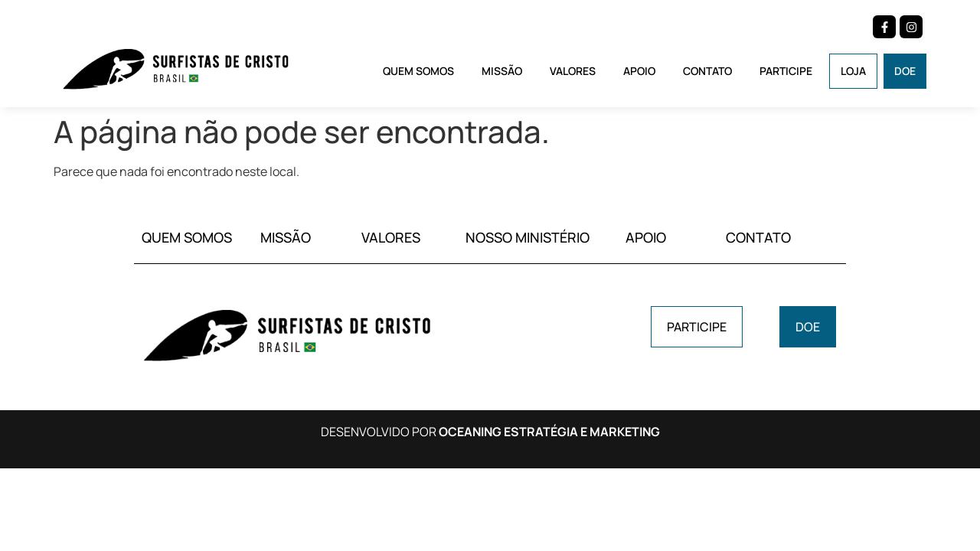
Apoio (639, 71)
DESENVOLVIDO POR (490, 432)
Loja (853, 71)
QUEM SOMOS (187, 237)
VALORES (391, 237)
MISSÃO (286, 237)
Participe (786, 71)
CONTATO (758, 237)
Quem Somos (418, 71)
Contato (707, 71)
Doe (905, 71)
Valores (573, 71)
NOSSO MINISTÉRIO (528, 237)
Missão (502, 71)
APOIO (646, 237)
